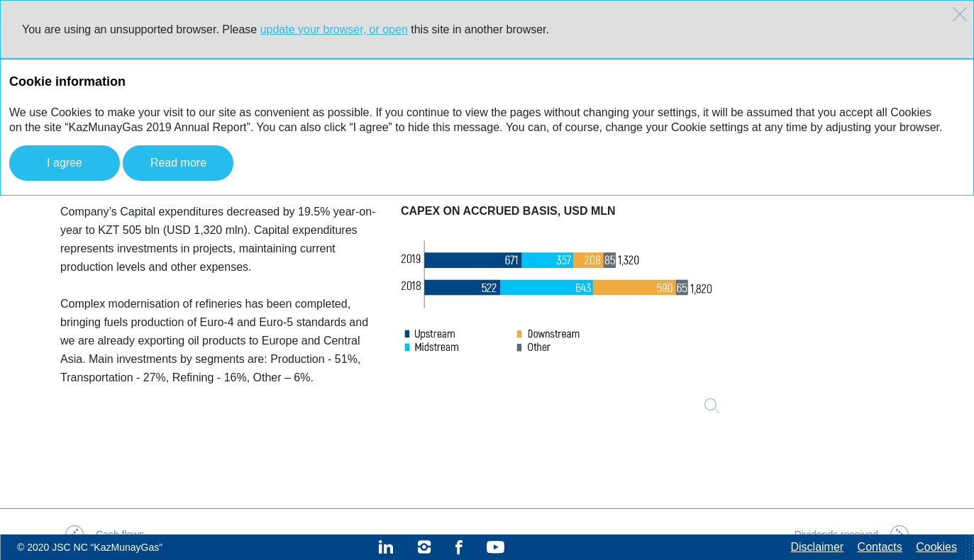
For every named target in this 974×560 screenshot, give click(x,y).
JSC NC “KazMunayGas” (107, 547)
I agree (65, 163)
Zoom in (712, 405)
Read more (178, 163)
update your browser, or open (334, 29)
